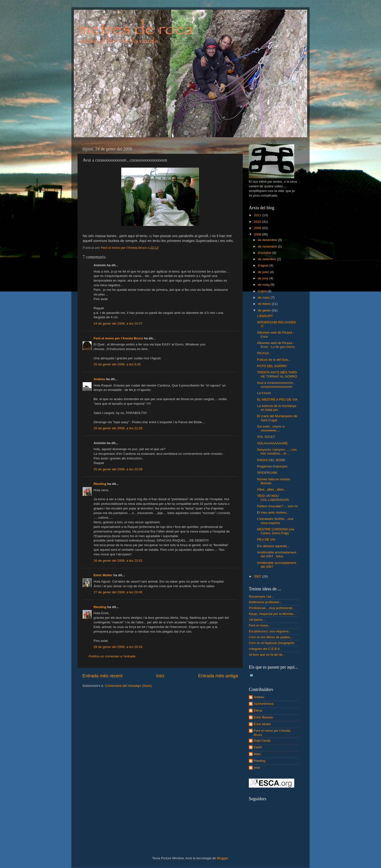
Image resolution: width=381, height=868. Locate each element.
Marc (257, 754)
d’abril (263, 291)
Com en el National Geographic (272, 643)
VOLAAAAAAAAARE (273, 443)
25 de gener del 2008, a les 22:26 (118, 428)
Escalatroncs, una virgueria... (270, 631)
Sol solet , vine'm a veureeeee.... (271, 428)
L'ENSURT (265, 316)
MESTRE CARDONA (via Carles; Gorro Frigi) (276, 531)
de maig (264, 285)
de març (264, 297)
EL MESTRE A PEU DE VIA (277, 400)
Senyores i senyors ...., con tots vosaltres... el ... (277, 451)
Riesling (100, 484)
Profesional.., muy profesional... (272, 608)
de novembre (268, 246)
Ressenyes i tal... (261, 597)
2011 (258, 215)
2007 (258, 576)
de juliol (264, 272)
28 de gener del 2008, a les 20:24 (118, 647)
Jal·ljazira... (257, 620)
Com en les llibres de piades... (271, 637)
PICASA (263, 353)
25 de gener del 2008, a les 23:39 (118, 469)
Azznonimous (264, 704)
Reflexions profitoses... (265, 602)
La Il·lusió (264, 393)
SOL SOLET (266, 437)
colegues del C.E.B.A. (265, 649)
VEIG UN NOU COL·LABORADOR (273, 498)
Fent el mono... (260, 625)
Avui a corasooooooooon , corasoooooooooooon (276, 385)
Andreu (99, 379)
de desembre (268, 240)
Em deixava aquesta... (273, 546)
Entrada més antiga (218, 676)
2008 (258, 234)
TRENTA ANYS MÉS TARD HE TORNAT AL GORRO (277, 374)
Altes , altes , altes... (272, 489)
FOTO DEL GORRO (272, 366)
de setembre (267, 259)
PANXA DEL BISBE (271, 460)
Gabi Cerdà (262, 741)
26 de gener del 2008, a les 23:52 (118, 561)
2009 (258, 228)
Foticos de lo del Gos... (274, 360)
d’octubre (265, 253)
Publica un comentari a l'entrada (112, 656)
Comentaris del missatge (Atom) (128, 686)
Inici (160, 676)
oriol (257, 768)
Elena (258, 710)
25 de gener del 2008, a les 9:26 (117, 364)
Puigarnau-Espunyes (272, 466)
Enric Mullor (103, 575)
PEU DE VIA (266, 539)
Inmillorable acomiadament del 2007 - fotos (277, 554)
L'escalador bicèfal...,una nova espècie (275, 521)
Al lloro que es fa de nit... (267, 655)
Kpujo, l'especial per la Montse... (272, 614)
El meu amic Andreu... (273, 512)
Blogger (222, 858)
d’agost (264, 265)
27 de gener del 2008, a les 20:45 (118, 592)
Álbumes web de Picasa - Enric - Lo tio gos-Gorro (276, 345)
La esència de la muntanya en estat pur (277, 408)
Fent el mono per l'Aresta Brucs (118, 338)
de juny (264, 278)
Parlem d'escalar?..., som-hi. (278, 506)
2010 (258, 222)
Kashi (258, 747)
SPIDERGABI (267, 473)
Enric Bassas (263, 717)
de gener (265, 310)
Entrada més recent (102, 676)
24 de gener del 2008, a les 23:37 (118, 323)
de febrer (265, 304)
